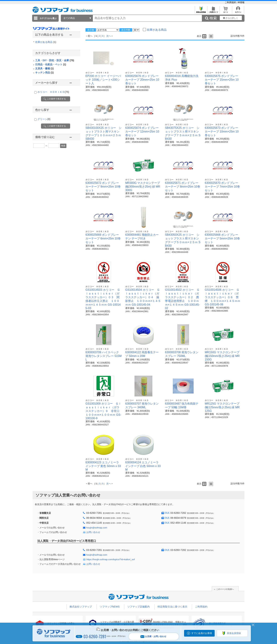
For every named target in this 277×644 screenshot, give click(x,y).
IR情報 (241, 2)
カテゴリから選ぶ (48, 18)
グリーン (44, 119)
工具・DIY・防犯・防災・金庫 (55, 60)
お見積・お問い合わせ (153, 637)
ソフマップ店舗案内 (138, 607)
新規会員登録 (201, 11)
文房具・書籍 (44, 68)
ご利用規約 (231, 2)
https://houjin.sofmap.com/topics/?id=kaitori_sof (111, 559)
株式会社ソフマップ (81, 607)
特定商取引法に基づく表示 (172, 607)
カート (226, 11)
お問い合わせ (93, 532)
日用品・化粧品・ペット (51, 64)
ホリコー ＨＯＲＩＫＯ (53, 92)
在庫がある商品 (46, 42)
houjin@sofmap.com (97, 528)
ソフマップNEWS (110, 607)
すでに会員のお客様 (202, 633)
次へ (109, 36)
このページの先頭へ (225, 589)
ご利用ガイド (213, 11)
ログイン (238, 11)
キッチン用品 (44, 73)
